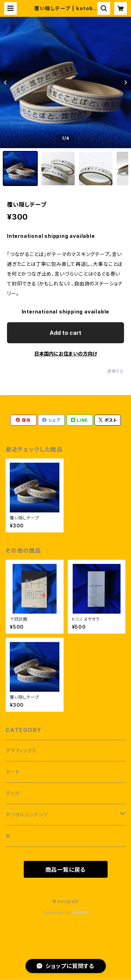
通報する (115, 371)
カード (13, 772)
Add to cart (65, 333)
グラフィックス (21, 750)
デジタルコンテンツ (27, 815)
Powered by (66, 913)
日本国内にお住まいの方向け (66, 354)
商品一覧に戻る (66, 870)
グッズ (12, 793)
